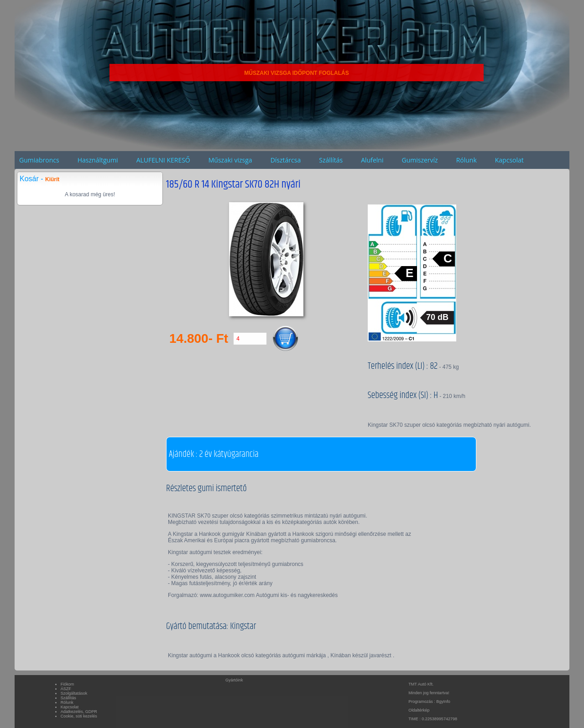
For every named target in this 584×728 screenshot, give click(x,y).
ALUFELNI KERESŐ (163, 160)
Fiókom (68, 684)
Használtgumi (98, 160)
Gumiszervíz (420, 160)
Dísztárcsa (286, 160)
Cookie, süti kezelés (79, 716)
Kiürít (52, 179)
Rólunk (467, 160)
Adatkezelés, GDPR (79, 712)
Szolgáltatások (74, 693)
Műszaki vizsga (230, 160)
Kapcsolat (509, 160)
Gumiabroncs (39, 160)
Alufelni (372, 160)
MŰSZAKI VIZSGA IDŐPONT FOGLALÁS (297, 73)
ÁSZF (66, 689)
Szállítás (331, 160)
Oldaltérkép (419, 710)
